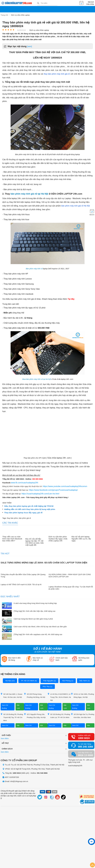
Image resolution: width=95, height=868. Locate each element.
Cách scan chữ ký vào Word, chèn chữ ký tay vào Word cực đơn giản (40, 626)
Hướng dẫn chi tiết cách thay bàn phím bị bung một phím (30, 509)
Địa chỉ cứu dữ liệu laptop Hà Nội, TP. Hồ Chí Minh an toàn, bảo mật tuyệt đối (35, 542)
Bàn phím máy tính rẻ (34, 268)
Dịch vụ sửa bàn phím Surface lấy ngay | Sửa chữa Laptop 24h (58, 538)
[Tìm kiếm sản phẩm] (47, 3)
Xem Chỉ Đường (5, 706)
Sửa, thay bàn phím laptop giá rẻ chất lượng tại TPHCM (29, 506)
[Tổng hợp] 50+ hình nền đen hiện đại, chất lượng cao (35, 611)
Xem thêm (5, 738)
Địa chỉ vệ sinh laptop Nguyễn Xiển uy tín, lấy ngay (81, 538)
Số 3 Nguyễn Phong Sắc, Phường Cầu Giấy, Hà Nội (35, 716)
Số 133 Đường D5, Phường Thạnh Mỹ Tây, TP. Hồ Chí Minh (12, 717)
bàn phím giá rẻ (25, 518)
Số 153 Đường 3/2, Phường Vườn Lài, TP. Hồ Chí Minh (59, 716)
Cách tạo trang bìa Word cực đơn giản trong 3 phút (33, 619)
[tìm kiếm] (38, 3)
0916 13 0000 (86, 755)
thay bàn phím (12, 518)
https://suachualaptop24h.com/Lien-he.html (40, 493)
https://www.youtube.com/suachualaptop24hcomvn (65, 486)
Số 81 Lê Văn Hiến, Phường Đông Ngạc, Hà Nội (82, 695)
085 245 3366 (86, 746)
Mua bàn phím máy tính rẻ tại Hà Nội (37, 379)
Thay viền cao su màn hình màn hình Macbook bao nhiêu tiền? (12, 538)
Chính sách (7, 749)
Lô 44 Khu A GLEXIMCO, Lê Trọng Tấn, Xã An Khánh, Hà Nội (59, 697)
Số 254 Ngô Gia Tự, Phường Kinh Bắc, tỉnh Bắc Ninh (83, 716)
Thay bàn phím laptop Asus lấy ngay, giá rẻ (23, 512)
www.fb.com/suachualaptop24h (24, 482)
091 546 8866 (42, 773)
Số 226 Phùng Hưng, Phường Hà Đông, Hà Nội (35, 695)
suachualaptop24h (75, 765)
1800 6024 (84, 738)
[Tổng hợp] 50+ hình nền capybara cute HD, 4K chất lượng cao (38, 634)
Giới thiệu (6, 735)
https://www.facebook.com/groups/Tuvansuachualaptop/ (53, 490)
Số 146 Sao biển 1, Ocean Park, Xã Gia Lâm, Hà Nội (11, 695)
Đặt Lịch (18, 706)
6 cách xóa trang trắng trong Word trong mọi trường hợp (35, 603)
